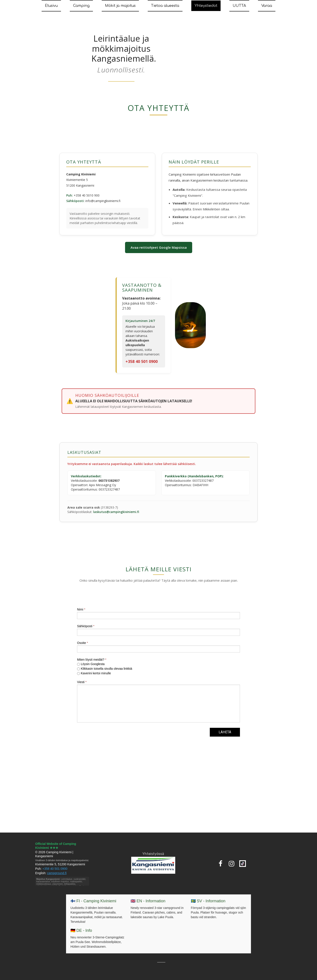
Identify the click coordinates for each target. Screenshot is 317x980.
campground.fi (57, 873)
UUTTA (239, 6)
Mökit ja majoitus (120, 6)
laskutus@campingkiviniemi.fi (116, 512)
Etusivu (51, 6)
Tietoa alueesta (165, 6)
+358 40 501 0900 (142, 361)
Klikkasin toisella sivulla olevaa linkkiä (105, 669)
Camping (81, 6)
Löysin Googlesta (91, 664)
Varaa (267, 6)
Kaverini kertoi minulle (94, 673)
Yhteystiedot (206, 6)
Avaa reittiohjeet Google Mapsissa (159, 247)
